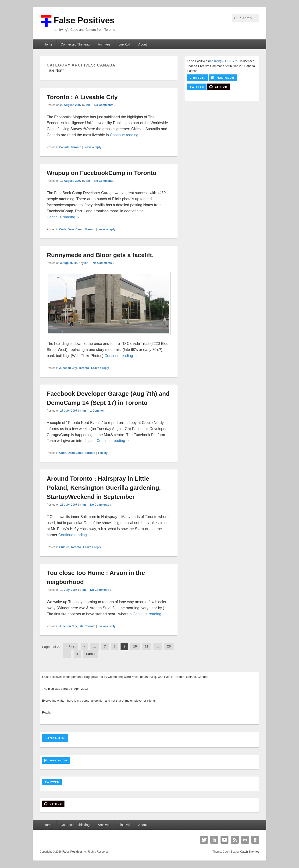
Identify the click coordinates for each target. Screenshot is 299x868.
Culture (64, 547)
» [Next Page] (77, 654)
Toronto (76, 147)
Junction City (68, 368)
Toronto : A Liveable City (82, 97)
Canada (64, 147)
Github (255, 840)
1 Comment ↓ (99, 411)
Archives (104, 44)
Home (48, 44)
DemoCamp (76, 229)
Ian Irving (215, 61)
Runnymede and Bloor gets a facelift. (100, 255)
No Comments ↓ (105, 105)
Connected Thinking (75, 44)
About (143, 44)
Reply (103, 453)
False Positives (84, 20)
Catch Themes (250, 852)
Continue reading (126, 135)
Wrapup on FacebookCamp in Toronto (102, 173)
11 (147, 646)
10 (135, 646)
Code (63, 229)
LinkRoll (124, 44)
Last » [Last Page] (91, 654)
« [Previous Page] (84, 646)
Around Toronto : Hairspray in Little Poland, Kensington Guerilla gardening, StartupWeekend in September (104, 488)
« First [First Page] (71, 646)
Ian (88, 105)
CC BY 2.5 (232, 61)
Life (81, 626)
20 (169, 646)
